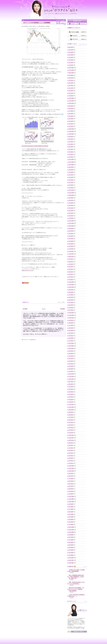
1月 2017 (71, 279)
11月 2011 (71, 438)
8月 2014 (71, 353)
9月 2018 (71, 228)
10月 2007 (71, 563)
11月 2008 (71, 530)
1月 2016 (71, 310)
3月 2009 (71, 519)
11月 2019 (71, 193)
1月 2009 (71, 524)
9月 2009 (71, 504)
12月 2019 (71, 190)
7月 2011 (71, 448)
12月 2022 (71, 98)
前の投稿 (63, 309)
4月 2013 (71, 394)
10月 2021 (71, 134)
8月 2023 (71, 78)
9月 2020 (71, 167)
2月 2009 (71, 522)
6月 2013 (71, 389)
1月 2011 (71, 463)
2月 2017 (71, 277)
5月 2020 (71, 177)
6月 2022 (71, 114)
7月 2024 (71, 50)
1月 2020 (71, 188)
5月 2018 (71, 239)
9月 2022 (71, 106)
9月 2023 (71, 75)
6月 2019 (71, 205)
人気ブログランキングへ (28, 270)
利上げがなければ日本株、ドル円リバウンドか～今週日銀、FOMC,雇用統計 (76, 589)
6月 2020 (71, 175)
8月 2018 (71, 231)
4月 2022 (71, 119)
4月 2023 (71, 88)
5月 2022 (71, 116)
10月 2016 (71, 287)
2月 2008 (71, 553)
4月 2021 (71, 149)
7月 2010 (71, 479)
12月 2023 (71, 68)
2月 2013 (71, 399)
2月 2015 (71, 338)
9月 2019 (71, 198)
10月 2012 (71, 410)
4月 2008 (71, 547)
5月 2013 (71, 392)
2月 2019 (71, 216)
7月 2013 (71, 387)
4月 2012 (71, 425)
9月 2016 (71, 290)
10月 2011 (71, 440)
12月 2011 (71, 435)
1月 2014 (71, 371)
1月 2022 (71, 126)
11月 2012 (71, 407)
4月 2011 (71, 456)
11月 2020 (71, 162)
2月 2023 (71, 93)
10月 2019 (71, 195)
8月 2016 (71, 292)
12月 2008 (71, 527)
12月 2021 (71, 129)
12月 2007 (71, 558)
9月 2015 (71, 320)
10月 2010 (71, 471)
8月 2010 (71, 476)
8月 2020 (71, 170)
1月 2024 (71, 65)
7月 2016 (71, 295)
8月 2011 (71, 445)
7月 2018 (71, 233)
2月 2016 (71, 308)
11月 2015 (71, 315)
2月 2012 (71, 430)
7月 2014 (71, 356)
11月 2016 (71, 285)
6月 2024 (71, 52)
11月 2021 (71, 131)
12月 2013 (71, 374)
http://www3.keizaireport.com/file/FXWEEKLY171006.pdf (35, 146)
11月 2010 (71, 468)
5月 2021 (71, 147)
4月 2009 (71, 517)
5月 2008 (71, 545)
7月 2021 (71, 142)
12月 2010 (71, 466)
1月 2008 (71, 555)
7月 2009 (71, 509)
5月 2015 (71, 330)
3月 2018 (71, 244)
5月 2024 (71, 55)
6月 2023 (71, 83)
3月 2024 (71, 60)
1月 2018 (71, 249)
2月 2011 (71, 461)
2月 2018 (71, 246)
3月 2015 (71, 336)
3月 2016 (71, 305)
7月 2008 (71, 540)
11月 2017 (71, 254)
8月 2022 (71, 108)
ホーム (44, 309)
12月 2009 (71, 496)
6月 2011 (71, 450)
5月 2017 (71, 269)
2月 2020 (71, 185)
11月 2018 (71, 223)
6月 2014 (71, 359)
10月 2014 (71, 348)
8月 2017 (71, 262)
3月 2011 (71, 458)
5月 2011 (71, 453)
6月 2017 (71, 267)
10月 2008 (71, 532)
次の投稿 (25, 309)
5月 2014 (71, 361)
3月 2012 (71, 428)
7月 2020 (71, 172)
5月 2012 (71, 422)
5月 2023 (71, 85)
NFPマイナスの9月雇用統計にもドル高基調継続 (37, 23)
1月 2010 (71, 494)
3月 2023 (71, 91)
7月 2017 (71, 264)
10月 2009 (71, 501)
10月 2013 (71, 379)
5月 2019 (71, 208)
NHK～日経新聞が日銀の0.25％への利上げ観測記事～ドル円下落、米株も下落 (76, 577)
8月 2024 (71, 47)
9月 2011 (71, 443)
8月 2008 (71, 537)
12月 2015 (71, 313)
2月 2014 (71, 369)
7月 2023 (71, 80)
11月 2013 (71, 376)
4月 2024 (71, 57)
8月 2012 (71, 415)
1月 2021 (71, 157)
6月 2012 (71, 420)
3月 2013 (71, 397)
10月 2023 (71, 73)
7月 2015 (71, 325)
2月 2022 (71, 124)
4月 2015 (71, 333)
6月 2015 (71, 328)
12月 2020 (71, 159)
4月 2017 (71, 272)
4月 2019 (71, 211)
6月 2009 (71, 512)
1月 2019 (71, 218)
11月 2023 (71, 70)
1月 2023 (71, 96)
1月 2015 (71, 341)
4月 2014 (71, 364)
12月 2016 (71, 282)
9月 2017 (71, 259)
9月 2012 (71, 412)
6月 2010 (71, 481)
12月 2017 (71, 251)
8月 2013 (71, 384)
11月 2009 (71, 499)
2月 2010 (71, 491)
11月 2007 (71, 560)
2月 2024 (71, 62)
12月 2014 (71, 343)
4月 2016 (71, 302)
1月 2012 (71, 433)
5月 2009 (71, 514)
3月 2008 (71, 550)
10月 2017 (71, 256)
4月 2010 (71, 486)
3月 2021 (71, 152)
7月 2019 (71, 203)
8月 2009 (71, 507)
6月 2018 (71, 236)
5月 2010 (71, 484)
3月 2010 (71, 489)
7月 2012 (71, 417)
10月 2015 (71, 318)
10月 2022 (71, 103)
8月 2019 (71, 200)
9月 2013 (71, 382)
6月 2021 (71, 144)
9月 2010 (71, 473)
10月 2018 (71, 226)
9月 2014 (71, 351)
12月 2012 (71, 405)
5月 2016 (71, 300)
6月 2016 (71, 297)
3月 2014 (71, 366)
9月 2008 (71, 535)
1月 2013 (71, 402)
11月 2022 (71, 101)
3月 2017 (71, 274)
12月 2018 (71, 221)
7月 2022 (71, 111)
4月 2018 (71, 241)
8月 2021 (71, 139)
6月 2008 (71, 542)
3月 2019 (71, 213)
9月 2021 (71, 137)
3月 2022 (71, 121)
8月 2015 (71, 323)
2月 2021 (71, 154)
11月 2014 (71, 346)
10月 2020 (71, 165)
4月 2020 (71, 180)
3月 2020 (71, 182)
